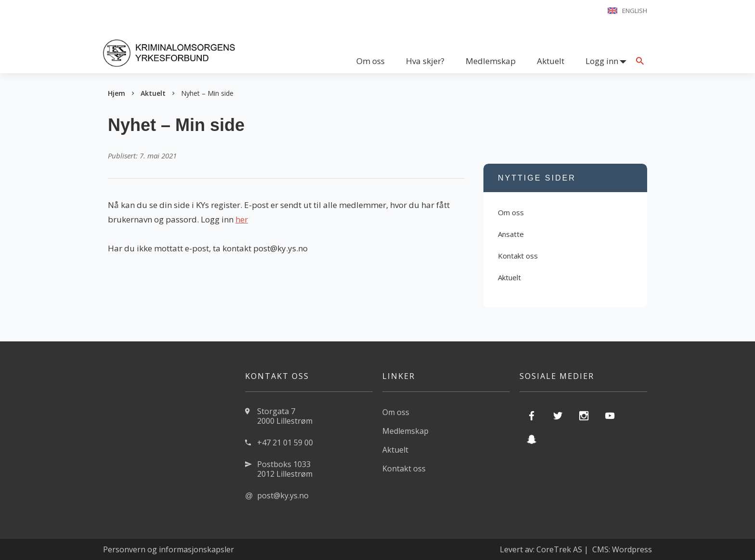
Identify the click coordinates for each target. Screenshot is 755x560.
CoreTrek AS (559, 549)
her (242, 219)
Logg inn (602, 61)
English (635, 11)
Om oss (371, 61)
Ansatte (511, 234)
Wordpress (632, 549)
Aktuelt (551, 61)
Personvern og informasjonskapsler (169, 549)
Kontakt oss (518, 256)
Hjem (117, 93)
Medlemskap (491, 61)
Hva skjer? (425, 61)
